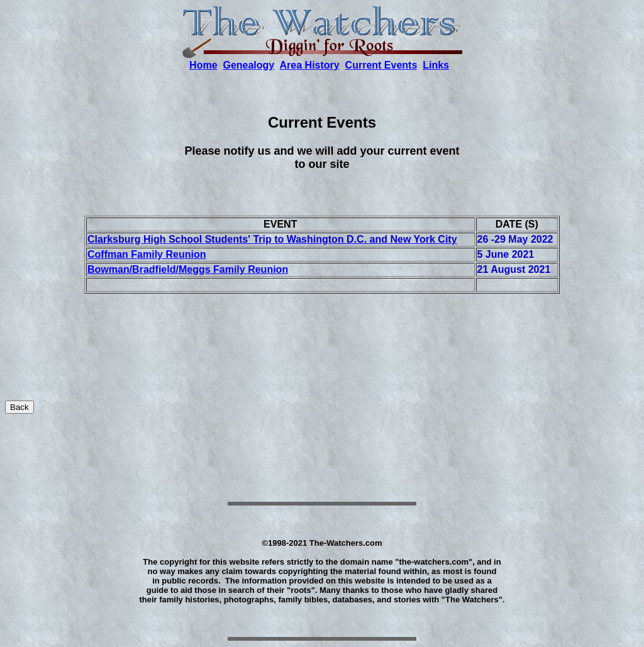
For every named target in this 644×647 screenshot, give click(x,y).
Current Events (381, 65)
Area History (310, 65)
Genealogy (248, 65)
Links (436, 65)
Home (203, 65)
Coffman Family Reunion (147, 254)
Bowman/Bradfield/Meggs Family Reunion (188, 269)
